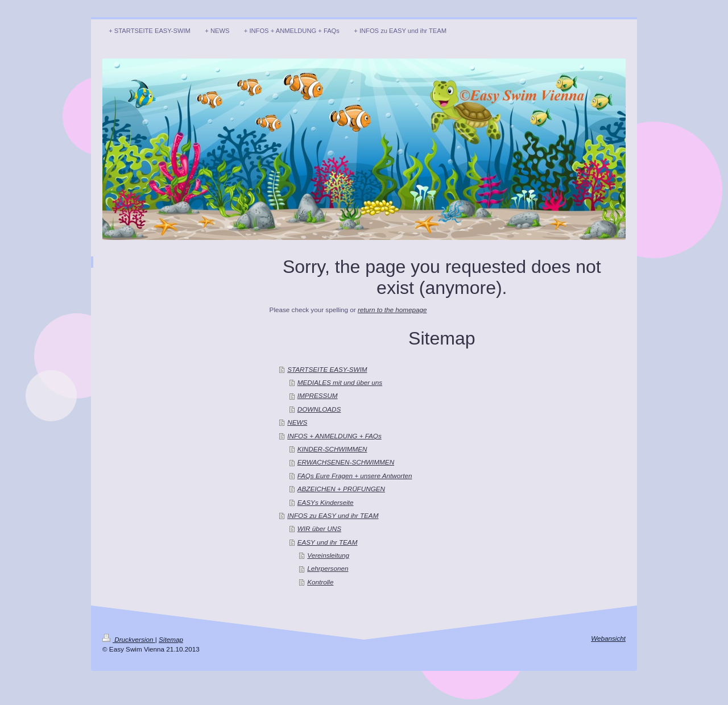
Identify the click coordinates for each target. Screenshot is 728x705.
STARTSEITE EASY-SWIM (327, 369)
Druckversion (129, 639)
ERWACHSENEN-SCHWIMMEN (346, 462)
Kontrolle (320, 582)
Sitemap (171, 639)
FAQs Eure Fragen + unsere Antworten (355, 476)
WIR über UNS (319, 528)
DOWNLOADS (319, 409)
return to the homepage (392, 310)
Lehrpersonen (328, 568)
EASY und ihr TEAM (328, 542)
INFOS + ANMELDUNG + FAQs (334, 436)
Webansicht (608, 638)
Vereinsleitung (328, 555)
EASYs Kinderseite (326, 502)
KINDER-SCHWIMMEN (332, 449)
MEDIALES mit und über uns (340, 382)
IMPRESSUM (318, 395)
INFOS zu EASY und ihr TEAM (333, 515)
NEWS (297, 422)
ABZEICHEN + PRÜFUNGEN (341, 489)
